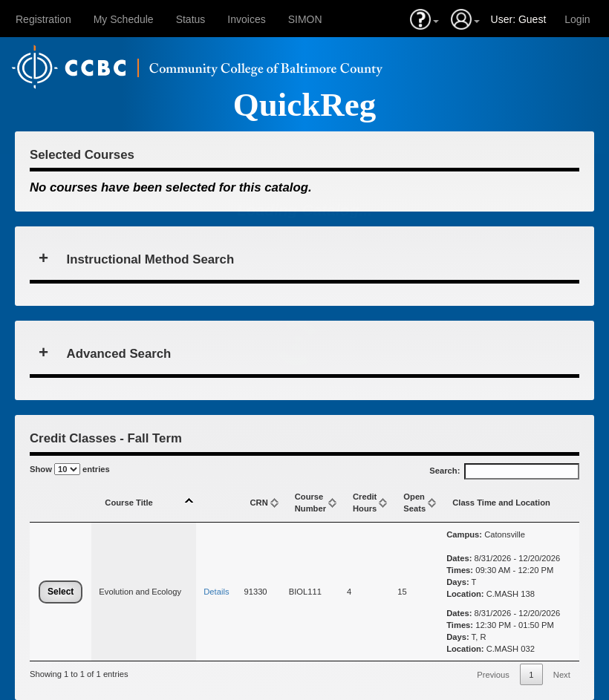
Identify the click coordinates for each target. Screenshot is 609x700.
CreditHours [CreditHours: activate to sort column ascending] (365, 503)
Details (216, 592)
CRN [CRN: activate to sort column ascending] (258, 503)
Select (61, 592)
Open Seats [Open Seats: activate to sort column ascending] (414, 503)
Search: (504, 471)
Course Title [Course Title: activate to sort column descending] (128, 503)
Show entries (70, 469)
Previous (493, 675)
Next (562, 675)
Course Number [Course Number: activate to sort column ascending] (310, 503)
